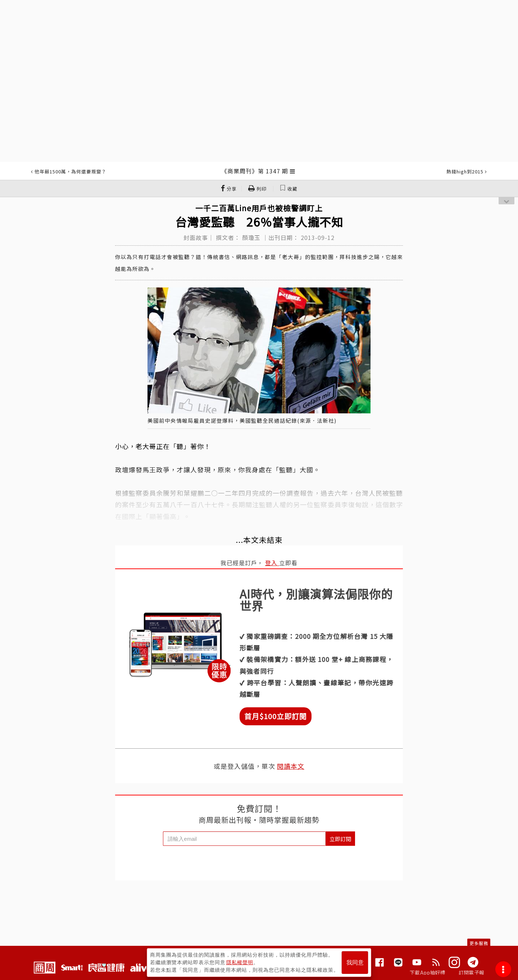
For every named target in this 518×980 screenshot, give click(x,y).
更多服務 (479, 943)
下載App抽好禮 (428, 972)
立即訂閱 (340, 839)
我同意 (355, 963)
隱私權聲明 (240, 962)
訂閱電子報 (471, 972)
